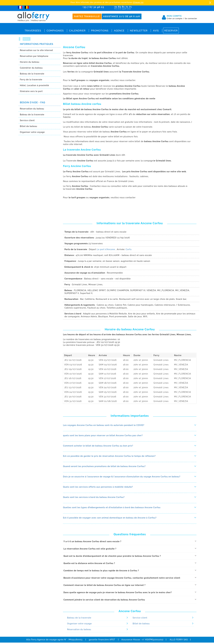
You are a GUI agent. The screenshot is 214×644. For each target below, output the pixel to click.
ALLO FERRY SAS (179, 640)
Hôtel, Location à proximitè (34, 85)
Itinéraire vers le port (31, 91)
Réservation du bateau (32, 109)
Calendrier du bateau (31, 68)
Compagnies (55, 31)
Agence (119, 31)
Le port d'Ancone (106, 249)
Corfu (129, 249)
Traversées (33, 31)
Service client (27, 120)
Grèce (27, 39)
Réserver (171, 31)
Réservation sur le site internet (37, 50)
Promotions (100, 31)
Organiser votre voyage (32, 132)
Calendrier (77, 31)
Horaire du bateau (30, 62)
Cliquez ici (138, 2)
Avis (156, 31)
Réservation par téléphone (34, 56)
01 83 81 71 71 (131, 8)
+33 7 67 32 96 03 (93, 7)
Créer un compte (176, 19)
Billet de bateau (29, 126)
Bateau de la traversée (32, 74)
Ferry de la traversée (31, 80)
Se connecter (191, 19)
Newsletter (139, 31)
